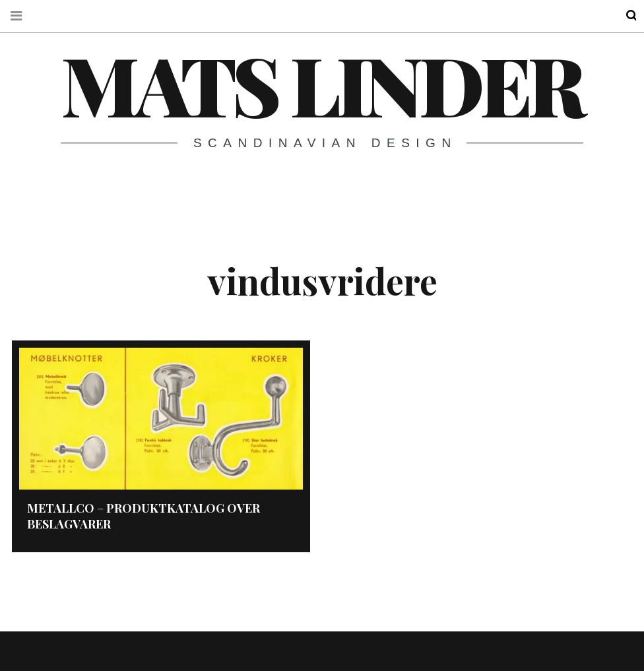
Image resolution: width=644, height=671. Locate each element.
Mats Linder (321, 84)
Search (623, 16)
